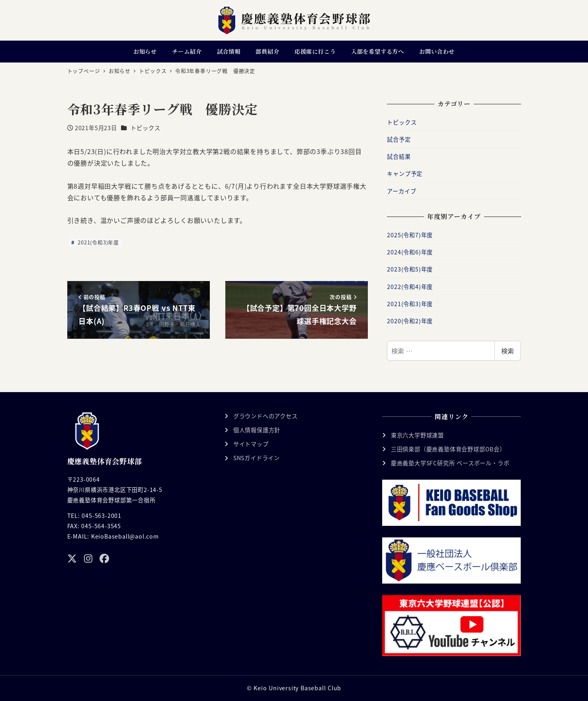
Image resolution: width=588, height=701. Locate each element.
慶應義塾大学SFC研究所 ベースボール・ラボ (450, 463)
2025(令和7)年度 (410, 235)
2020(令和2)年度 (410, 321)
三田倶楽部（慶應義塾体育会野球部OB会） (448, 449)
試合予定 (399, 139)
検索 (508, 351)
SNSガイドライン (257, 458)
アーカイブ (401, 191)
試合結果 (399, 156)
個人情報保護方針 (257, 430)
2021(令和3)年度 (98, 242)
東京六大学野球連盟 (417, 435)
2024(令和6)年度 (410, 252)
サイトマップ (251, 444)
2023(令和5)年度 (410, 269)
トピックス (145, 128)
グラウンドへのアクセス (266, 416)
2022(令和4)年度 (410, 287)
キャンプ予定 (405, 174)
